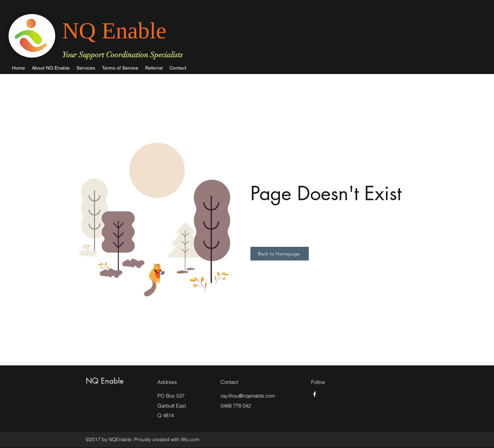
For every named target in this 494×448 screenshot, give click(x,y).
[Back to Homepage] (280, 254)
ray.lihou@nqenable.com (248, 396)
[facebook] (315, 394)
